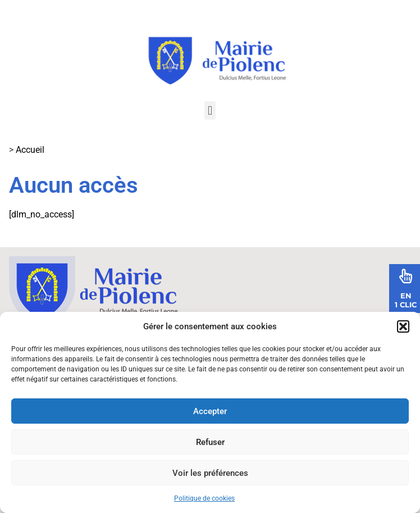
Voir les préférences (210, 473)
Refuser (210, 442)
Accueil (30, 150)
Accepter (210, 411)
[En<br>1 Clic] (406, 276)
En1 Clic (406, 300)
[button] (403, 326)
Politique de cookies (204, 498)
